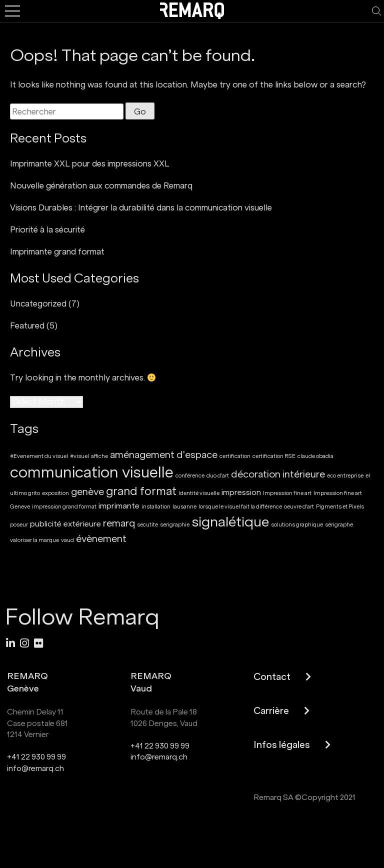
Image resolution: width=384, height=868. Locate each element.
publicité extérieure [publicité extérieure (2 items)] (65, 524)
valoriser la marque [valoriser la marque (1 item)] (34, 540)
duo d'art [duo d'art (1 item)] (218, 476)
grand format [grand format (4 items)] (141, 491)
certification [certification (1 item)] (235, 456)
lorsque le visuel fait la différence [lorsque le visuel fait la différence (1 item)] (240, 507)
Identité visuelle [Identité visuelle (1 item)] (199, 493)
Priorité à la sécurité (47, 229)
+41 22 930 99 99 (36, 757)
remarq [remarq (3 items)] (119, 523)
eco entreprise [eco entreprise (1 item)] (345, 476)
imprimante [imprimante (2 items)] (119, 506)
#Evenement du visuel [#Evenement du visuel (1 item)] (39, 456)
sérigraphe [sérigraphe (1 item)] (339, 525)
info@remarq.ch (35, 768)
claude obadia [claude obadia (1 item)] (315, 456)
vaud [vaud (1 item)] (67, 540)
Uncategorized (38, 303)
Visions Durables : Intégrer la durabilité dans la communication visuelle (141, 207)
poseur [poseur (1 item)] (19, 525)
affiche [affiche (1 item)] (99, 456)
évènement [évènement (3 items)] (101, 539)
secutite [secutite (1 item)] (147, 525)
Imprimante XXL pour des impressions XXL (90, 163)
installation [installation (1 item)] (156, 507)
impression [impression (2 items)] (241, 492)
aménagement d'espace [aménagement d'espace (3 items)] (164, 455)
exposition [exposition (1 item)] (55, 493)
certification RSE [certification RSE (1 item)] (274, 456)
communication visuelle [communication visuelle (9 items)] (92, 472)
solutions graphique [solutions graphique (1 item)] (297, 525)
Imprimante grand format (57, 251)
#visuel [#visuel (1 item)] (79, 456)
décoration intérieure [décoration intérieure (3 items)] (278, 474)
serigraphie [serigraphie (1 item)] (175, 525)
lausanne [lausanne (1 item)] (184, 507)
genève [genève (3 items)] (87, 492)
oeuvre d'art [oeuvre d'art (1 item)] (299, 507)
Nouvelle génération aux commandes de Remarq (101, 185)
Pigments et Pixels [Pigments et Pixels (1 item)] (340, 507)
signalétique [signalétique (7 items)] (230, 522)
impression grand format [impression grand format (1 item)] (64, 507)
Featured (27, 325)
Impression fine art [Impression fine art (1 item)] (287, 493)
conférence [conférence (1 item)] (190, 476)
